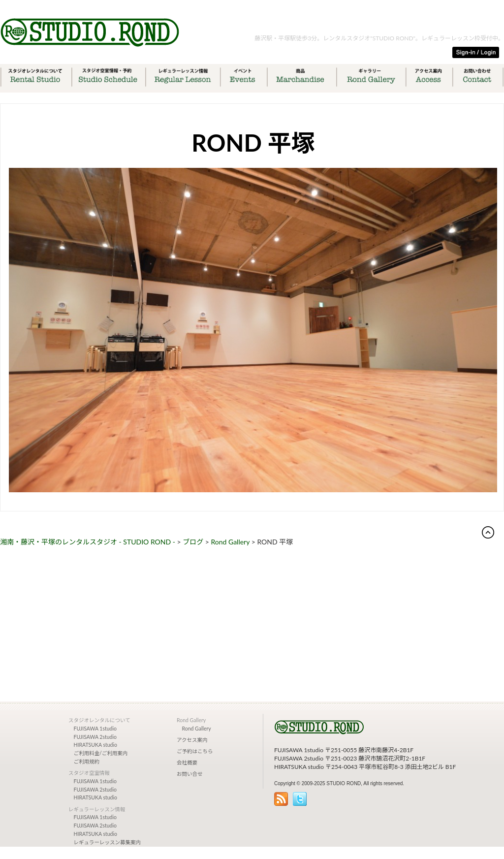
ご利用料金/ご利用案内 (101, 753)
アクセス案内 (192, 740)
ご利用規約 (87, 762)
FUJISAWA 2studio (95, 737)
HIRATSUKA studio (95, 745)
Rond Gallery (197, 729)
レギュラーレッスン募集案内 (108, 842)
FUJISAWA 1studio (95, 729)
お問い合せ (190, 774)
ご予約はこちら (195, 751)
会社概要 (187, 763)
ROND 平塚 (253, 143)
